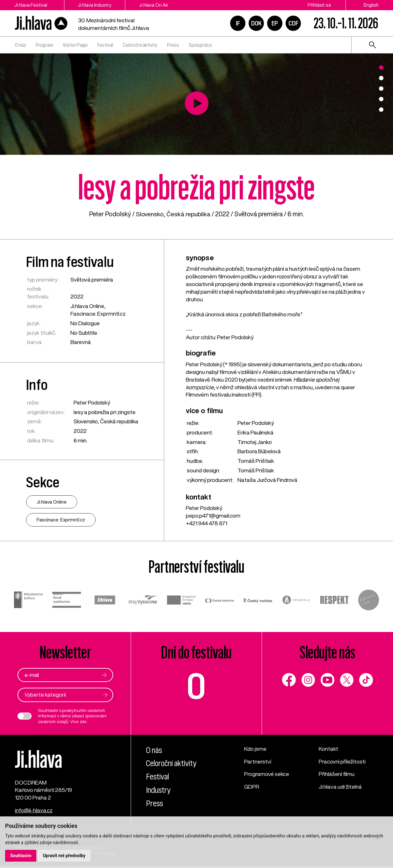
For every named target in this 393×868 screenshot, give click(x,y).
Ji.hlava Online (87, 306)
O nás (21, 45)
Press (173, 45)
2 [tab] (381, 78)
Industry (159, 790)
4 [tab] (381, 99)
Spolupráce (200, 45)
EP (275, 23)
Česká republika (189, 214)
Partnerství (258, 761)
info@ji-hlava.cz (34, 812)
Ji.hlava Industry (96, 5)
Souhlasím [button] (21, 856)
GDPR (252, 787)
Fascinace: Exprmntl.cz (98, 314)
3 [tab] (381, 89)
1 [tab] (381, 68)
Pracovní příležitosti (342, 761)
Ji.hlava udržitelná (340, 787)
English (371, 5)
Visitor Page (75, 45)
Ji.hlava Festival (31, 5)
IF (238, 23)
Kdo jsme (255, 749)
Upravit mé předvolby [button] (64, 856)
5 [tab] (381, 110)
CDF (293, 23)
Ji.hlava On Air (157, 5)
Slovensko (149, 214)
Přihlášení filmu (337, 774)
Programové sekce (267, 774)
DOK (256, 23)
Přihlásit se (319, 5)
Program (44, 45)
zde (83, 721)
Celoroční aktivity (140, 45)
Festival (105, 45)
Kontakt (329, 749)
